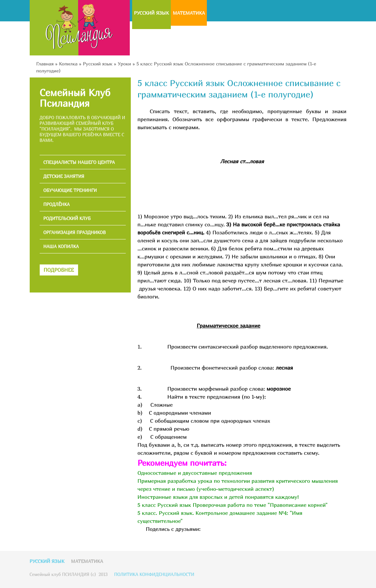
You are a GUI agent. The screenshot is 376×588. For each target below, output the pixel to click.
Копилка (68, 64)
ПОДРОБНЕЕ (59, 270)
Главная (45, 64)
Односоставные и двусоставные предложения (195, 473)
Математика (189, 13)
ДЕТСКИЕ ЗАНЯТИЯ (64, 176)
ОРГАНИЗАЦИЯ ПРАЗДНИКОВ (75, 233)
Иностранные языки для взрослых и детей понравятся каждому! (218, 497)
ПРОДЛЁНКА (57, 205)
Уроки (124, 64)
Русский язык (151, 13)
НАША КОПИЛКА (61, 247)
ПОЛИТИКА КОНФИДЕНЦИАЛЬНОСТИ (154, 574)
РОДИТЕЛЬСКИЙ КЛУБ (67, 219)
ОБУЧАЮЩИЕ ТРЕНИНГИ (70, 190)
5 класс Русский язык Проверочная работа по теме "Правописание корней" (233, 505)
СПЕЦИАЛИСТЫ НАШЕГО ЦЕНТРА (79, 162)
